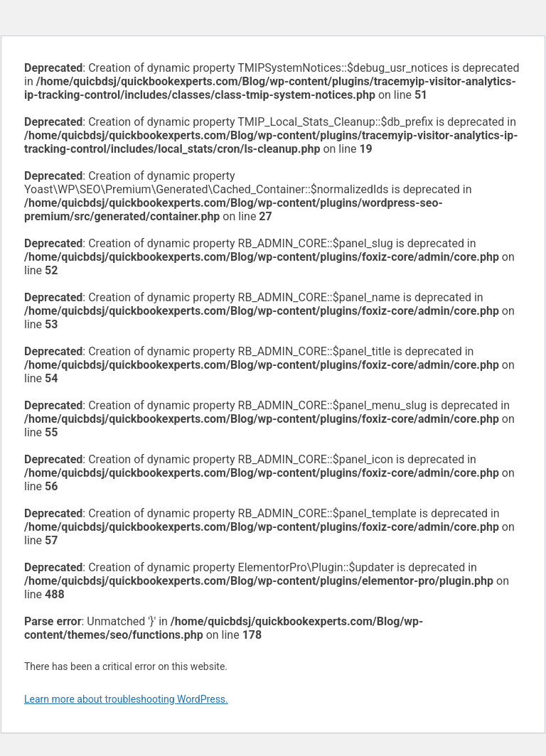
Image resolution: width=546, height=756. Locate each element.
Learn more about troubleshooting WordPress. (126, 699)
